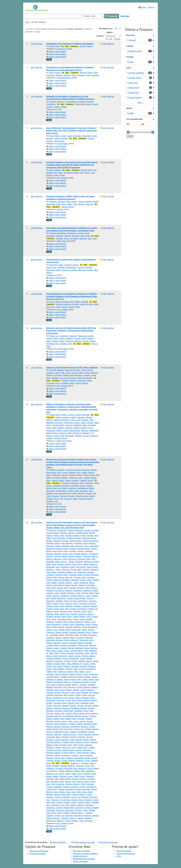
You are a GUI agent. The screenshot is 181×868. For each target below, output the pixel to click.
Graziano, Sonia (78, 755)
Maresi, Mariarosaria (62, 794)
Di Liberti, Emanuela (64, 768)
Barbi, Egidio (75, 307)
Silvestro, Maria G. (91, 556)
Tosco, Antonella (85, 800)
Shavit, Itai (50, 307)
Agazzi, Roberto (69, 472)
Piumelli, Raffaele (57, 370)
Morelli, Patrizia (89, 740)
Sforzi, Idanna (55, 302)
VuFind (30, 8)
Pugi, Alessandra (67, 436)
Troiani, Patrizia (79, 617)
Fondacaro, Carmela (81, 682)
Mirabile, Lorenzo (82, 436)
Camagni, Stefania (60, 478)
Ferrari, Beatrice (91, 713)
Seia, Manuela (67, 543)
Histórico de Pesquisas (39, 851)
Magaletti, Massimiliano (67, 267)
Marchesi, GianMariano (78, 488)
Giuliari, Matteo (52, 776)
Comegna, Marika (53, 658)
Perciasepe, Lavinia (85, 336)
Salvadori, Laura (58, 805)
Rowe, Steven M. (63, 569)
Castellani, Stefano (65, 572)
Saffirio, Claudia (82, 302)
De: (128, 124)
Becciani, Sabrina (63, 236)
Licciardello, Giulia (57, 635)
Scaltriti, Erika (70, 719)
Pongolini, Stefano (85, 719)
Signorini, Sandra (67, 533)
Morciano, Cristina (86, 270)
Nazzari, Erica (63, 588)
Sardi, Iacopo (59, 141)
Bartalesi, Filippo (90, 724)
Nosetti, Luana (90, 375)
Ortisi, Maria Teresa (83, 104)
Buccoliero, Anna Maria (82, 136)
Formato (130, 57)
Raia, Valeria (58, 585)
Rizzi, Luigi (59, 499)
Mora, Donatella (89, 425)
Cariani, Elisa (71, 700)
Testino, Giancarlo (53, 643)
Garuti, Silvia (60, 690)
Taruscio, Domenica (90, 541)
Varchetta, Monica (65, 619)
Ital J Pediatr (62, 178)
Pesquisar (112, 16)
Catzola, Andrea (84, 802)
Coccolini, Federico (73, 470)
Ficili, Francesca (70, 559)
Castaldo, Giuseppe (81, 606)
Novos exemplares (81, 861)
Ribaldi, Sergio (82, 496)
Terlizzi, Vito (51, 666)
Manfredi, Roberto (90, 470)
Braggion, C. (76, 763)
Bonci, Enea (67, 617)
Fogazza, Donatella (66, 789)
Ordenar (100, 36)
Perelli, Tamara (79, 619)
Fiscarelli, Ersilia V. (54, 742)
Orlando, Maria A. (81, 554)
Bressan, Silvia (68, 302)
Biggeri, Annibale (63, 417)
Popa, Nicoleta (83, 753)
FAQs (119, 856)
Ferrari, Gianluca (59, 538)
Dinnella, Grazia (58, 782)
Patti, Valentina (79, 768)
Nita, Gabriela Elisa (62, 493)
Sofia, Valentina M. (74, 664)
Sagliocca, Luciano (70, 270)
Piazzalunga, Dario (54, 472)
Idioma (152, 7)
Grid (117, 39)
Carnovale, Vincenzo (87, 603)
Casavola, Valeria (76, 575)
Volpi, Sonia (51, 588)
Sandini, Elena (52, 338)
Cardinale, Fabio (67, 383)
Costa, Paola (51, 428)
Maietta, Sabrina (85, 661)
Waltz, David (51, 564)
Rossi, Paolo (51, 619)
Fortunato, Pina (52, 344)
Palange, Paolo (61, 622)
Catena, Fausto (58, 480)
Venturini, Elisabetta (58, 233)
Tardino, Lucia (90, 622)
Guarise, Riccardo (77, 588)
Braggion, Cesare (79, 580)
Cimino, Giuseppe (91, 546)
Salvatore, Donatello (86, 585)
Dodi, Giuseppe (86, 483)
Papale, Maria (64, 630)
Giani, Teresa (55, 73)
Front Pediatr (63, 144)
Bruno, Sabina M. (71, 640)
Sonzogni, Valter (71, 499)
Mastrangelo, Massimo (79, 430)
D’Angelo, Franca (71, 265)
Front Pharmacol (64, 78)
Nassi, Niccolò (87, 370)
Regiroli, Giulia (80, 338)
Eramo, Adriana (70, 549)
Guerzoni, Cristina (78, 779)
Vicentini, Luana (66, 776)
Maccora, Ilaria (86, 73)
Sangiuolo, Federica (54, 549)
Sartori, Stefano (87, 423)
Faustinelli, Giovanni (61, 486)
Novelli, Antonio (74, 656)
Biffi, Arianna (69, 695)
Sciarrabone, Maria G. (62, 682)
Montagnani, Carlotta (75, 233)
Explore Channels (80, 856)
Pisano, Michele (78, 493)
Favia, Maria (51, 572)
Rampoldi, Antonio (67, 496)
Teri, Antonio (94, 693)
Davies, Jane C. (61, 562)
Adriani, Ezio (51, 267)
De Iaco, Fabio (92, 304)
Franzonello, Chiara (83, 624)
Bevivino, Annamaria (58, 530)
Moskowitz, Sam (53, 567)
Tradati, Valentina (65, 771)
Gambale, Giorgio (78, 486)
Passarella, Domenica (55, 810)
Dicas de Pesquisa (124, 851)
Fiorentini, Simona (54, 721)
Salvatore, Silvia (53, 373)
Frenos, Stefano (85, 202)
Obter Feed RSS (58, 842)
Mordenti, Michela (53, 617)
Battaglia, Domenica (54, 423)
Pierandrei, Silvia (81, 543)
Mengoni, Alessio (82, 742)
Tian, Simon (81, 567)
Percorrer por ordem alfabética (85, 854)
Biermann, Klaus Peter (81, 236)
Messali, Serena (81, 716)
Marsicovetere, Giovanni (73, 808)
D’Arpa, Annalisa (72, 821)
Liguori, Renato (86, 658)
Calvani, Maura (89, 341)
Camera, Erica (73, 703)
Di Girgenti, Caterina (90, 815)
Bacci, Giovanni (62, 737)
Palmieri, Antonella (54, 375)
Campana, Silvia (60, 703)
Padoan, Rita (59, 536)
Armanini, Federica (77, 737)
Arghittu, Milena (74, 698)
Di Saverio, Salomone (70, 483)
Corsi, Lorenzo (80, 721)
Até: (143, 124)
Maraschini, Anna (60, 698)
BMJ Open (62, 441)
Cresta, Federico (83, 687)
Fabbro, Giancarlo (78, 417)
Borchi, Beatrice (61, 724)
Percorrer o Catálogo (82, 851)
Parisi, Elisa (57, 551)
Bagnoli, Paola (58, 341)
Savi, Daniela (72, 614)
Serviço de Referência (126, 854)
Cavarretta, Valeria (84, 380)
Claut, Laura (77, 774)
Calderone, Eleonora (62, 708)
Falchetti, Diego (80, 577)
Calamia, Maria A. (75, 556)
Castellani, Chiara (81, 711)
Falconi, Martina (78, 75)
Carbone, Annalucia (90, 569)
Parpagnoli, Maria (71, 173)
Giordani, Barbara (72, 536)
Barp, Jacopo (72, 202)
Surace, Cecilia (63, 651)
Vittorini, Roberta (80, 428)
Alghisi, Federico (64, 666)
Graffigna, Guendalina (75, 758)
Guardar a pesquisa (109, 842)
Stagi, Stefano (55, 170)
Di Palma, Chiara (71, 661)
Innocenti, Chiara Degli (64, 711)
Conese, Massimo (91, 575)
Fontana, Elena (58, 425)
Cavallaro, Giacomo (68, 336)
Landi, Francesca (87, 690)
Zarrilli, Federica (62, 674)
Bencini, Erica (86, 170)
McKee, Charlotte (76, 562)
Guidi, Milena (55, 136)
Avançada (125, 16)
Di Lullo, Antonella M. (79, 601)
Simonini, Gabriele (63, 75)
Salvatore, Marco (53, 543)
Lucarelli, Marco (82, 533)
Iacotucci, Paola (71, 603)
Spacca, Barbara (61, 138)
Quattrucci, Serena (74, 538)
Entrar (142, 7)
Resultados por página (106, 30)
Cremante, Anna (53, 383)
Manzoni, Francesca (54, 661)
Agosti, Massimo (91, 373)
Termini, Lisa (68, 554)
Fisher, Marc (77, 564)
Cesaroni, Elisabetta (74, 425)
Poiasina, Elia (91, 493)
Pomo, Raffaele (52, 378)
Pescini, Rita (60, 758)
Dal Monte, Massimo (74, 341)
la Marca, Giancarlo (57, 202)
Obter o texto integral (56, 51)
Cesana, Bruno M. (65, 577)
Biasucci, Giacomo (86, 204)
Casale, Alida (59, 609)
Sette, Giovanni (76, 546)
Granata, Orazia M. (70, 787)
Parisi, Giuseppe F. (54, 624)
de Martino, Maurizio (78, 238)
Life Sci (60, 209)
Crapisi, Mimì (51, 789)
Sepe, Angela (70, 609)
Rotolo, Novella (71, 585)
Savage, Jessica (64, 564)
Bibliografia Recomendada (84, 859)
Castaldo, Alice (66, 611)
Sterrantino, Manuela (55, 640)
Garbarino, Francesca (55, 590)
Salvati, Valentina (62, 546)
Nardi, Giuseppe (81, 491)
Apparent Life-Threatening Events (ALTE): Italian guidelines (72, 367)
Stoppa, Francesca (61, 420)
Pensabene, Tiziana (86, 732)
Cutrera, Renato (82, 383)
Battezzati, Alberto (91, 590)
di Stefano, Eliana (62, 679)
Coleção (130, 46)
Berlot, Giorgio (89, 475)
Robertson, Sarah (68, 567)
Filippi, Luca (54, 336)
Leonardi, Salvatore (73, 627)
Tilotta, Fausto (79, 776)
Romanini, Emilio (56, 265)
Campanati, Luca (75, 478)
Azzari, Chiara (59, 175)
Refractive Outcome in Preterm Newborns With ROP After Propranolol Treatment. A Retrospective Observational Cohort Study (71, 331)
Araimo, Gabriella (66, 338)
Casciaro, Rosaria (53, 693)
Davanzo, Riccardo (73, 370)
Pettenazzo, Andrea (72, 423)
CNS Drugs (62, 49)
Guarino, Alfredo (60, 107)
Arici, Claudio (82, 472)
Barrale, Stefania (85, 818)
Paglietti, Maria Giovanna (73, 375)
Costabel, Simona (69, 380)
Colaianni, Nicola (86, 480)
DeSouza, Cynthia (91, 562)
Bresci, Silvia (67, 721)
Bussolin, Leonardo (63, 304)
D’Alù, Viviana (92, 617)
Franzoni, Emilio (65, 433)
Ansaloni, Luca (52, 501)
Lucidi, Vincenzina (81, 583)
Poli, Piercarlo (68, 716)
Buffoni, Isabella (73, 690)
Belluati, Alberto (76, 475)
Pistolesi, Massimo (54, 727)
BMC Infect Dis (63, 241)
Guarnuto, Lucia (83, 766)
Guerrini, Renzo (86, 46)
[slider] (128, 132)
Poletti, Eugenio (53, 496)
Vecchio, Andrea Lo (57, 102)
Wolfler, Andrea (63, 430)
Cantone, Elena (52, 606)
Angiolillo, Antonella (79, 666)
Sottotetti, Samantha (54, 695)
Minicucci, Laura (89, 538)
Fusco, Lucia (75, 420)
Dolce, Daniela (83, 700)
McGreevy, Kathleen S (82, 433)
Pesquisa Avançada (37, 854)
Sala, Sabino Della (62, 779)
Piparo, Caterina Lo (54, 559)
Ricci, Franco (85, 173)
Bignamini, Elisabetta (62, 580)
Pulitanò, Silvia (88, 420)
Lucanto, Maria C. (65, 583)
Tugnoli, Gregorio (86, 499)
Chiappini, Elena (62, 238)
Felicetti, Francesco (62, 755)
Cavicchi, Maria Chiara (74, 713)
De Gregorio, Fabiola (86, 609)
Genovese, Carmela (73, 810)
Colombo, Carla (84, 559)
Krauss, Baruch (62, 307)
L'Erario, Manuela (83, 415)
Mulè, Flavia (82, 792)
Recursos (130, 35)
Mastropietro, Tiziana (65, 491)
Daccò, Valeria (65, 774)
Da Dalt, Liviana (79, 304)
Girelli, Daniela (82, 693)
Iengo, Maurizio (66, 606)
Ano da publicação (134, 119)
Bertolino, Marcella (54, 554)
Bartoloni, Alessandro (71, 727)
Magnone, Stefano (57, 470)
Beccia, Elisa (76, 569)
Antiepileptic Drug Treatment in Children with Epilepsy (70, 44)
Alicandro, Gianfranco (74, 590)
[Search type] (93, 16)
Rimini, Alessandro (85, 378)
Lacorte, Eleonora (85, 267)
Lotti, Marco (63, 488)
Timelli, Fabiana (53, 533)
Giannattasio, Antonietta (76, 102)
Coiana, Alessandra (75, 530)
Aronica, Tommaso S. (88, 787)
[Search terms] (53, 16)
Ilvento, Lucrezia (68, 415)
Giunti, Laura (66, 136)
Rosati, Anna (55, 46)
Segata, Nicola (69, 742)
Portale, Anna (68, 624)
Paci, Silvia (58, 173)
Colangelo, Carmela (54, 808)
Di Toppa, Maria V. (69, 753)
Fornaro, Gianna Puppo (72, 541)
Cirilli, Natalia (51, 583)
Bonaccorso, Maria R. (55, 821)
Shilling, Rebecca (90, 564)
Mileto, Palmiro (91, 588)
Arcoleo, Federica (70, 732)
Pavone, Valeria (60, 556)
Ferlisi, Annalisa (70, 551)
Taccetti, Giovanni (84, 706)
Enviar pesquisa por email (83, 842)
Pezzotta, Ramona (54, 716)
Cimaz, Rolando (92, 75)
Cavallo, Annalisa (76, 724)
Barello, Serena (91, 758)
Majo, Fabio (94, 593)
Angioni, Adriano (88, 656)
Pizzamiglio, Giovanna (55, 700)
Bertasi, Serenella (85, 643)
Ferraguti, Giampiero (88, 635)
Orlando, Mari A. (77, 813)
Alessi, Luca (71, 792)
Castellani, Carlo (87, 703)
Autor (27, 22)
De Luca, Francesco (68, 378)
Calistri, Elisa (72, 204)
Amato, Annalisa (87, 536)
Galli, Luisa (61, 204)
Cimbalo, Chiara (80, 611)
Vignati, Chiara (81, 695)
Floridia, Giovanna (54, 541)
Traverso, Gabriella (85, 551)
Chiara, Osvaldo (72, 480)
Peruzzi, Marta (78, 373)
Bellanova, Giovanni (60, 475)
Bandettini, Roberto (79, 708)
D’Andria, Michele (91, 808)
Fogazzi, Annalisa (91, 530)
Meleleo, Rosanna (65, 428)
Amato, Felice (58, 603)
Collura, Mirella (93, 580)
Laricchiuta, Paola (53, 270)
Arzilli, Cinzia (65, 373)
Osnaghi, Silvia (66, 344)
